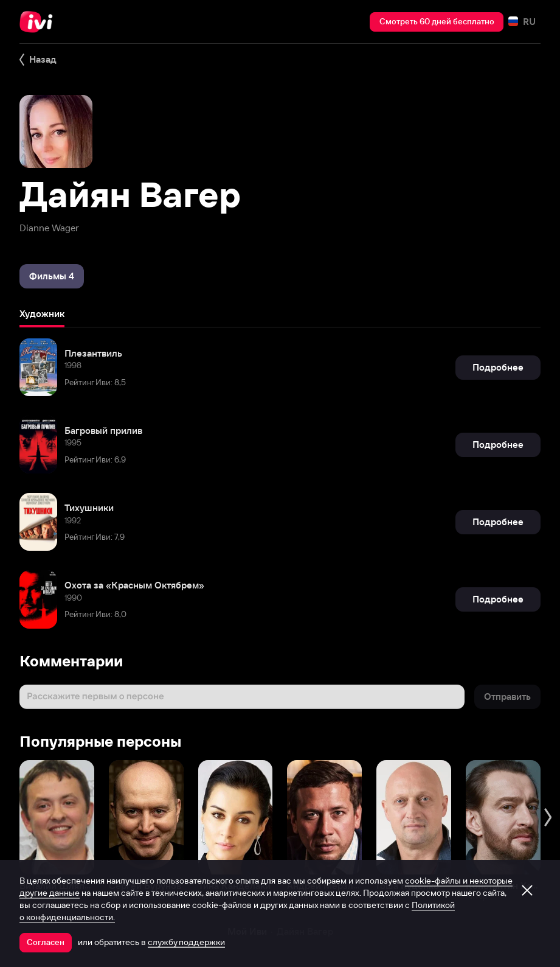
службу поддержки (186, 942)
